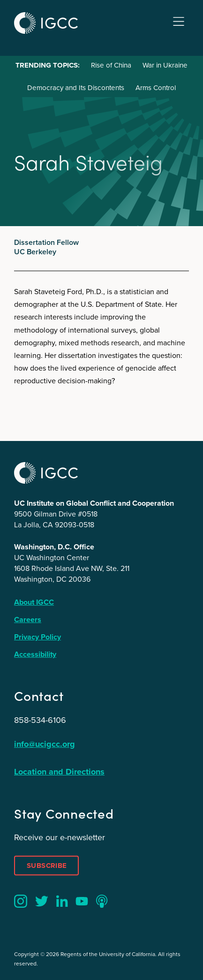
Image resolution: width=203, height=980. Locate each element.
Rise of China (111, 65)
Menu (179, 22)
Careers (28, 619)
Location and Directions (59, 772)
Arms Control (156, 88)
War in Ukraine (165, 65)
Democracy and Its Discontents (76, 88)
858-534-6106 (40, 720)
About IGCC (34, 602)
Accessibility (35, 654)
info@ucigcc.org (45, 744)
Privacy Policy (38, 637)
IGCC (46, 23)
